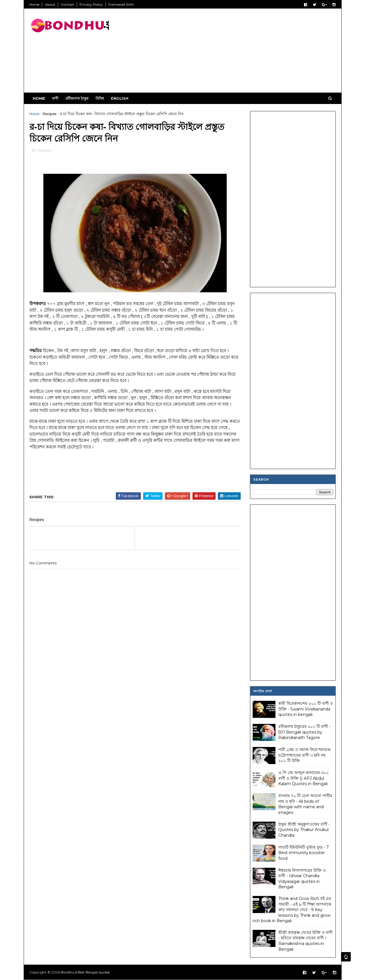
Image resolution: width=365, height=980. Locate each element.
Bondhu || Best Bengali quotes (86, 972)
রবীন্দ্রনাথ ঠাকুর (77, 98)
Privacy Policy (92, 4)
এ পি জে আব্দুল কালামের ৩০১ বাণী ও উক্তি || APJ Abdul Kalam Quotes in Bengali (304, 778)
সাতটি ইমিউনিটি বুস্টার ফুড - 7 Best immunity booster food (304, 853)
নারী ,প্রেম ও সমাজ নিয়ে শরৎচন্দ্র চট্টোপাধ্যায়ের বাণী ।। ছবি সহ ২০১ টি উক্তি (304, 755)
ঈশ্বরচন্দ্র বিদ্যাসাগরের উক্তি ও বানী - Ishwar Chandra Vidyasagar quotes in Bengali (302, 878)
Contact (68, 4)
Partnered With (121, 4)
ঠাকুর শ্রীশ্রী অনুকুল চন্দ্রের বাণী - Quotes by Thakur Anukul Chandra (304, 829)
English (120, 98)
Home (35, 4)
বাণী (55, 98)
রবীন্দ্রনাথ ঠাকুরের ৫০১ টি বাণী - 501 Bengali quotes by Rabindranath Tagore (304, 732)
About (50, 4)
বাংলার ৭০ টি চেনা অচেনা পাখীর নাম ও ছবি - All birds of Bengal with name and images (305, 804)
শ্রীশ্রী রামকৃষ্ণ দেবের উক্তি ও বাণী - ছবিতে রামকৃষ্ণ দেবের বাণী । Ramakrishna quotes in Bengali (305, 941)
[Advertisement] (232, 53)
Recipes (50, 114)
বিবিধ (100, 98)
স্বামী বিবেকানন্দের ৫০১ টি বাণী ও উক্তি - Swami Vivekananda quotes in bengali (306, 709)
